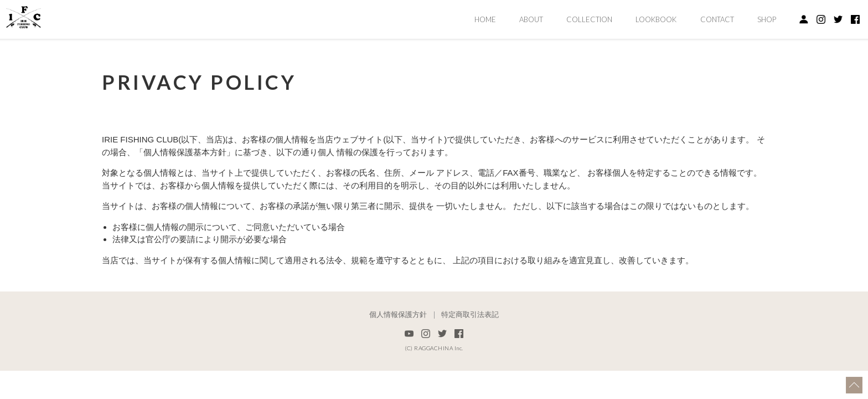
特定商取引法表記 (470, 315)
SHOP (767, 19)
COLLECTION (589, 19)
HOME (485, 19)
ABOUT (531, 19)
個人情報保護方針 (398, 315)
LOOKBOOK (656, 19)
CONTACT (717, 19)
